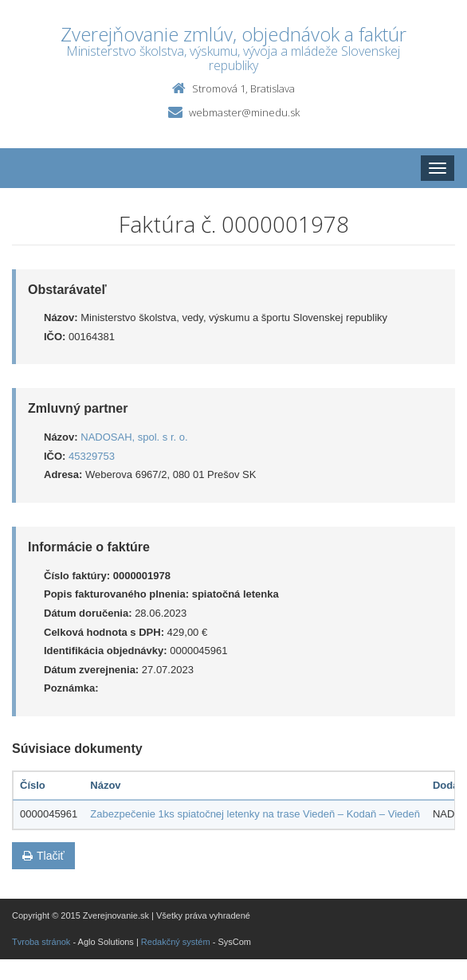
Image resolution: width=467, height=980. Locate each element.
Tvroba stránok (41, 942)
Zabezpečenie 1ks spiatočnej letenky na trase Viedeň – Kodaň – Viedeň (255, 814)
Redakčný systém (176, 942)
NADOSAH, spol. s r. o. (134, 437)
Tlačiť (43, 856)
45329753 (92, 456)
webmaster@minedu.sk (244, 112)
